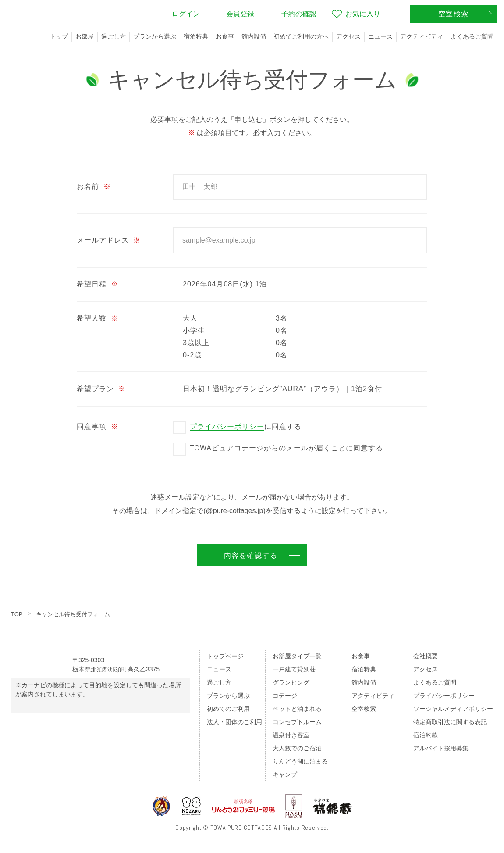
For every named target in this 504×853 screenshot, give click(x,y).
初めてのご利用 (228, 709)
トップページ (225, 656)
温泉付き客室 (291, 735)
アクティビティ (422, 36)
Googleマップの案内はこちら (101, 703)
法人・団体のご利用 (234, 722)
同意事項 (98, 426)
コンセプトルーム (297, 722)
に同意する (246, 427)
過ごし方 (114, 36)
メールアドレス (109, 240)
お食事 (225, 36)
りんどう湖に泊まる (300, 761)
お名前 (94, 187)
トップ (59, 36)
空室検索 (364, 709)
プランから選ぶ (155, 36)
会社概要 (426, 656)
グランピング (291, 682)
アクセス (348, 36)
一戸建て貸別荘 (294, 669)
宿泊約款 (426, 735)
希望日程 (98, 284)
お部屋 (85, 36)
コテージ (285, 696)
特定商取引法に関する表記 (450, 722)
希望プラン (101, 389)
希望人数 (98, 318)
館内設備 (254, 36)
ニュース (380, 36)
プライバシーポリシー (227, 426)
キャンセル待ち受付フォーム (77, 614)
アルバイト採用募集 (441, 748)
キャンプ (285, 774)
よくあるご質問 (472, 36)
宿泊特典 (196, 36)
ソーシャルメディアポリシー (453, 709)
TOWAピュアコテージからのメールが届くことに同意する (286, 448)
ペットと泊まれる (297, 709)
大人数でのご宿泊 (297, 748)
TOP (17, 614)
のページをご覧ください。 (71, 739)
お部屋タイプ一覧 (297, 656)
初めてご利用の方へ (301, 36)
